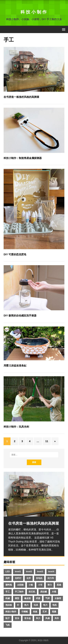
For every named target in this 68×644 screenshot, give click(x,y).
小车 (40, 585)
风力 (38, 618)
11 (47, 441)
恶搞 (59, 585)
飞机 (8, 625)
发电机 (39, 578)
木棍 (54, 592)
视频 (54, 612)
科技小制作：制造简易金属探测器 (23, 158)
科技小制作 (11, 612)
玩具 (36, 605)
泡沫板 (9, 605)
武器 (38, 598)
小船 (31, 585)
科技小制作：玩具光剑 (16, 427)
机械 (8, 598)
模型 (17, 598)
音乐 (17, 618)
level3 (40, 572)
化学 (29, 578)
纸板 (35, 612)
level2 (29, 572)
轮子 (8, 618)
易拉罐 (44, 592)
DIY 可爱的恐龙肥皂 (15, 254)
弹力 (50, 585)
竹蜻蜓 (25, 612)
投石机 (32, 592)
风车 (57, 618)
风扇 (48, 618)
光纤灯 (18, 578)
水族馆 (58, 598)
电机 (55, 605)
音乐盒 (28, 618)
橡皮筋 (28, 598)
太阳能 (20, 585)
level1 (18, 572)
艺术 (45, 612)
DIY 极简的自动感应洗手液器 (20, 316)
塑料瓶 (9, 585)
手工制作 (19, 592)
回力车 (51, 578)
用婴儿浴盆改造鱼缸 (15, 366)
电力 (45, 605)
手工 (8, 592)
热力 (26, 605)
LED (8, 572)
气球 (48, 598)
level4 (51, 572)
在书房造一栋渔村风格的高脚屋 (21, 97)
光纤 (8, 578)
